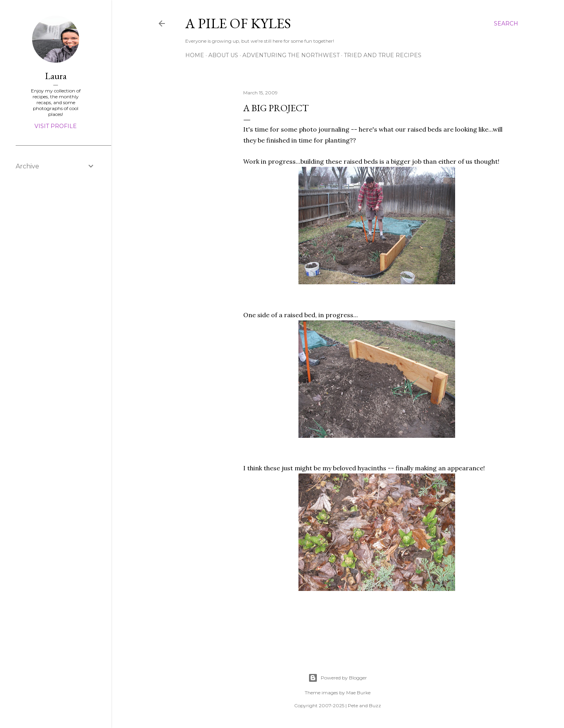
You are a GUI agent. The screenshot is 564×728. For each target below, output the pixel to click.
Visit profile (56, 126)
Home (195, 55)
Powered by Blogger (338, 678)
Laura (56, 76)
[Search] (506, 23)
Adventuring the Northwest (291, 55)
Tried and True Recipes (383, 55)
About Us (223, 55)
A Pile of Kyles (238, 23)
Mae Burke (358, 693)
